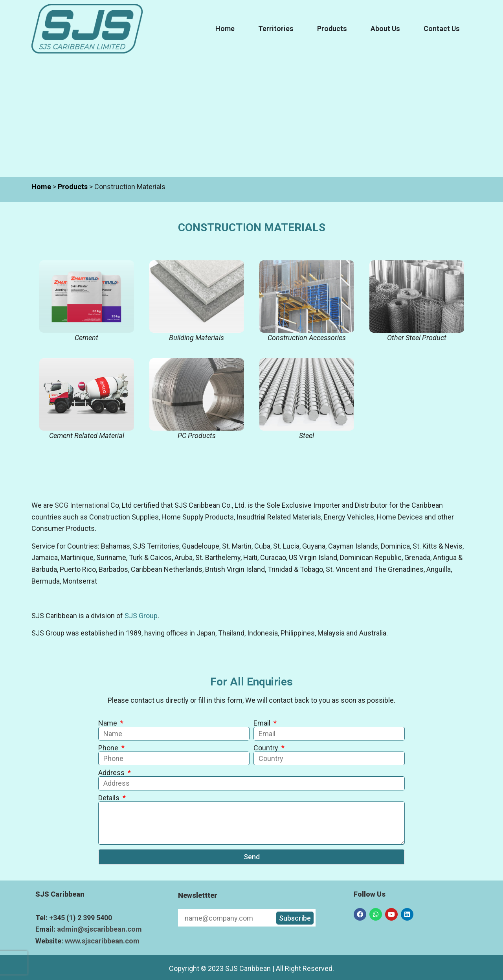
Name (108, 723)
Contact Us (442, 29)
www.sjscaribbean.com (102, 941)
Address (112, 773)
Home (225, 29)
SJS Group (141, 616)
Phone (109, 748)
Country (267, 748)
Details (110, 798)
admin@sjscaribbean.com (99, 929)
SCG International (82, 505)
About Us (385, 29)
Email (263, 723)
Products (332, 29)
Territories (276, 29)
